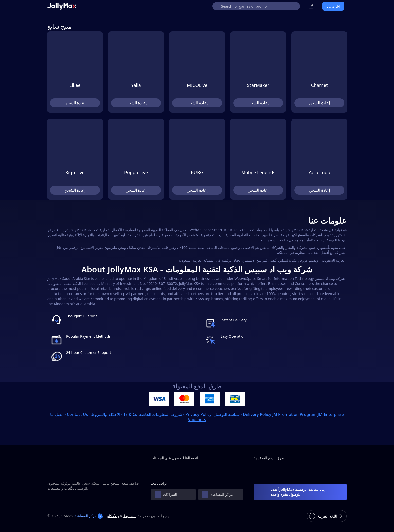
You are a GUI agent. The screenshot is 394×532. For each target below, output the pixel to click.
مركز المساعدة (88, 516)
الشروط (130, 516)
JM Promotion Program (294, 414)
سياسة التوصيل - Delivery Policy (243, 414)
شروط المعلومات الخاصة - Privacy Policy (175, 414)
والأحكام (113, 516)
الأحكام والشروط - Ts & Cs (115, 414)
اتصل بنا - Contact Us (70, 414)
